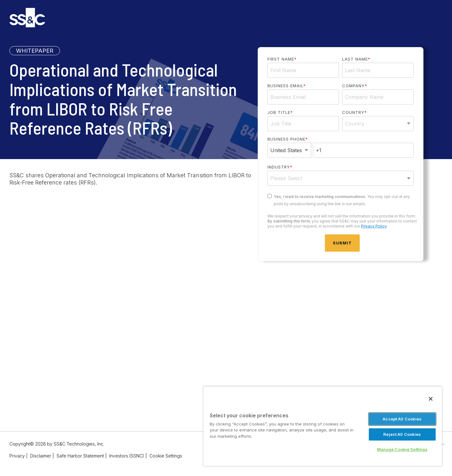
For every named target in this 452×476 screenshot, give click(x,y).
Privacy (17, 456)
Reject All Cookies (402, 434)
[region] (323, 426)
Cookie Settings (166, 456)
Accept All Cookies (402, 419)
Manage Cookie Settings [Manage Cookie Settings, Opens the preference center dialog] (402, 449)
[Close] (431, 399)
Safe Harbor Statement (80, 456)
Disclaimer (41, 456)
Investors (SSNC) (127, 456)
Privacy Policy (374, 226)
